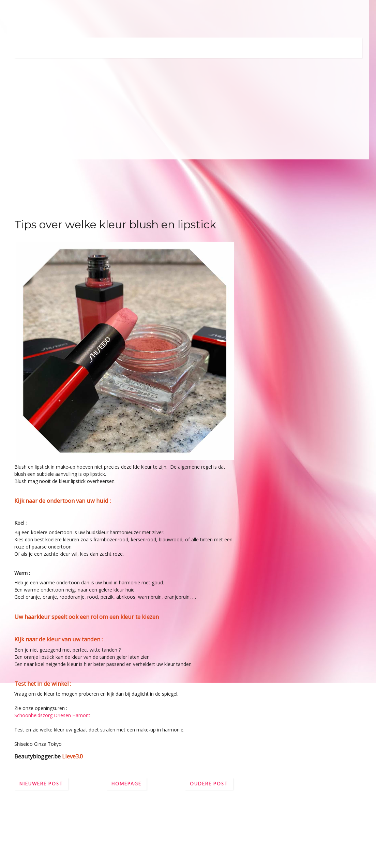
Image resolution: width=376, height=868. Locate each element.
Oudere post (209, 784)
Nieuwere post (41, 784)
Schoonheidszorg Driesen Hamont (53, 715)
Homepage (126, 784)
